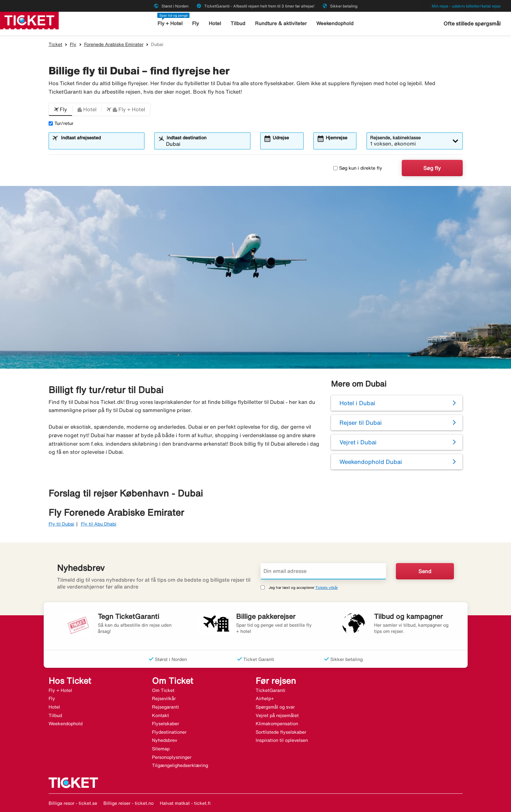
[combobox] (100, 144)
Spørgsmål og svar (275, 707)
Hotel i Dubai (357, 403)
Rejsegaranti (165, 707)
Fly (195, 23)
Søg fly (432, 168)
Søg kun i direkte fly (358, 168)
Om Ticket (163, 690)
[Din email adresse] (323, 571)
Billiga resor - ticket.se (73, 803)
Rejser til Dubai (361, 422)
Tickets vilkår (327, 587)
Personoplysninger (172, 757)
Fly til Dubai (61, 524)
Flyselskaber (165, 724)
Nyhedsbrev (165, 740)
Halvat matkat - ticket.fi (185, 803)
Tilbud (238, 23)
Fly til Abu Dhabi (99, 524)
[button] (60, 110)
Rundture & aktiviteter (281, 23)
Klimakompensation (277, 724)
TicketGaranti (271, 690)
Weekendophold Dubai (371, 462)
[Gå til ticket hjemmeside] (29, 20)
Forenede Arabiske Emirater (114, 44)
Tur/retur (61, 123)
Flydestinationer (169, 732)
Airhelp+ (265, 698)
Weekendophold (335, 23)
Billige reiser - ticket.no (128, 803)
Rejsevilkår (164, 698)
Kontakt (160, 715)
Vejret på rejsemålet (277, 715)
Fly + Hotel (170, 23)
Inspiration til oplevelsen (282, 740)
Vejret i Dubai (358, 442)
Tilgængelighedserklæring (180, 765)
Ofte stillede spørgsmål (472, 23)
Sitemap (161, 749)
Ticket (55, 44)
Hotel (215, 23)
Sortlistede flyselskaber (281, 732)
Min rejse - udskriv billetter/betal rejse (466, 6)
